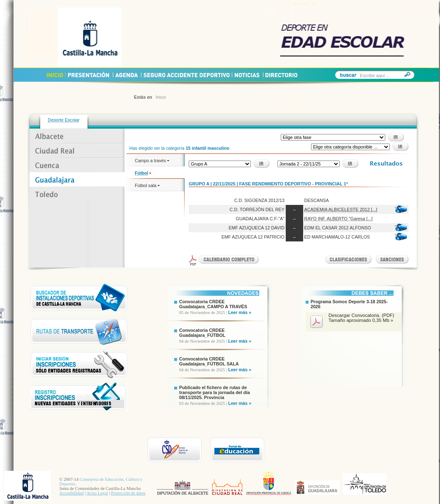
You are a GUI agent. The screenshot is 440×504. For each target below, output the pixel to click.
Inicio (161, 97)
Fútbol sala (147, 185)
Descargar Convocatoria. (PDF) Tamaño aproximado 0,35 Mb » (361, 318)
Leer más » (240, 312)
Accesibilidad (72, 493)
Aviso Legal (97, 493)
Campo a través (152, 161)
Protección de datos (128, 493)
